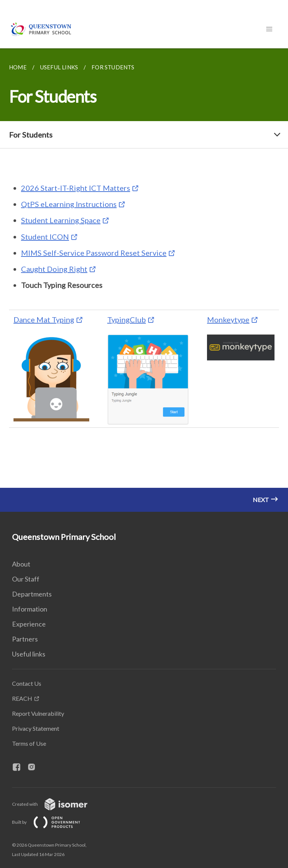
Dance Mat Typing (44, 319)
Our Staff (26, 579)
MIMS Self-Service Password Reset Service (94, 253)
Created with (56, 804)
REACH (22, 698)
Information (30, 609)
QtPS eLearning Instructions (69, 204)
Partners (25, 639)
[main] (144, 280)
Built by (52, 822)
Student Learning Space (61, 220)
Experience (29, 624)
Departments (32, 594)
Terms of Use (29, 743)
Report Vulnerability (38, 713)
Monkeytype (228, 319)
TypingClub (127, 319)
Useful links (29, 654)
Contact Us (27, 683)
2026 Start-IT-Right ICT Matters (76, 188)
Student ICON (45, 237)
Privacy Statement (36, 728)
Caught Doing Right (54, 269)
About (21, 564)
